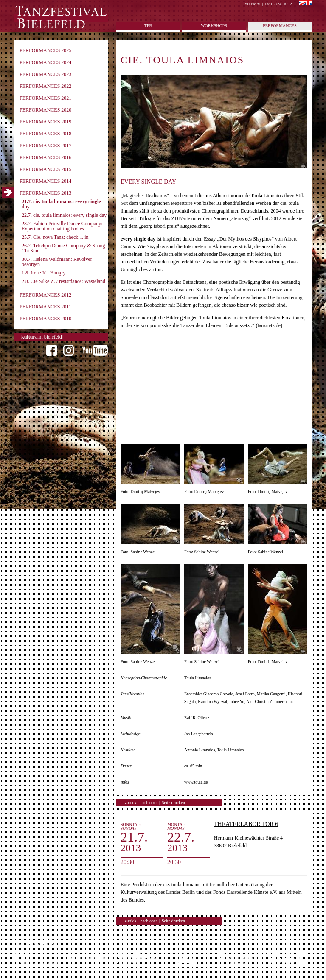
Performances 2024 (45, 62)
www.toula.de (196, 782)
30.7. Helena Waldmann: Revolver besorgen (57, 262)
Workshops (214, 26)
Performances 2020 (45, 110)
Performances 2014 (45, 181)
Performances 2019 (45, 122)
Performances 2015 (45, 169)
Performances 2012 (45, 295)
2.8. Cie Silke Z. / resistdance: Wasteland (63, 281)
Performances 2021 (45, 98)
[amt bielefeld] (42, 337)
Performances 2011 (45, 307)
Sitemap (253, 4)
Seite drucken (173, 802)
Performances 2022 (45, 86)
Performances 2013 (45, 193)
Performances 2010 (45, 319)
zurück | (132, 802)
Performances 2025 (45, 50)
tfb (148, 26)
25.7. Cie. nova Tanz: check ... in (55, 237)
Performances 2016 (45, 157)
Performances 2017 (45, 146)
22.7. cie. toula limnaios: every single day (64, 215)
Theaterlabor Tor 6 (246, 824)
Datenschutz (279, 4)
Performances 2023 (45, 74)
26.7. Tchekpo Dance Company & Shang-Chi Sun (64, 248)
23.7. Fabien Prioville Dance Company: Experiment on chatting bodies (62, 226)
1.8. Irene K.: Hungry (44, 273)
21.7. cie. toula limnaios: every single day (61, 204)
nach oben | (150, 802)
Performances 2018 (45, 134)
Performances (280, 26)
